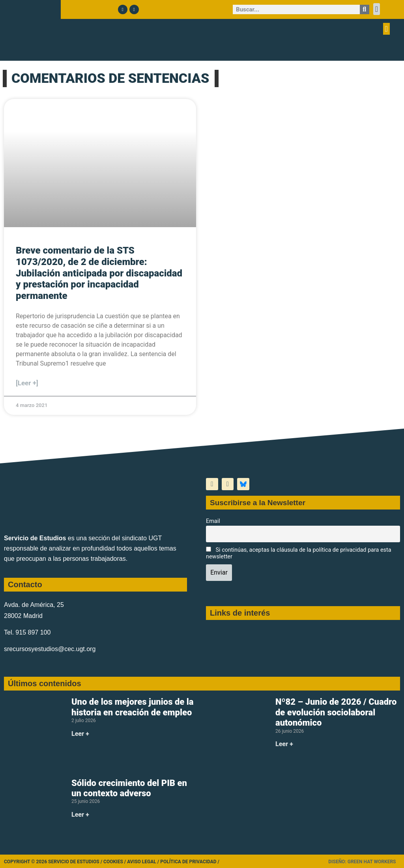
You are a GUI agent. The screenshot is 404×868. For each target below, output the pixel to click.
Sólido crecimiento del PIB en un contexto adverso (129, 788)
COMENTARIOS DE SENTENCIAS (110, 78)
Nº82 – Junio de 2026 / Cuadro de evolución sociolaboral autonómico (336, 712)
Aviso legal (142, 862)
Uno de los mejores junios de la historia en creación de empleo (133, 707)
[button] (377, 9)
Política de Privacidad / (190, 862)
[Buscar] (365, 9)
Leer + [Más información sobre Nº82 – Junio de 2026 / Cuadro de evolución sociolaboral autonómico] (284, 744)
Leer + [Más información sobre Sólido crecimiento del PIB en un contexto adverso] (80, 815)
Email (213, 521)
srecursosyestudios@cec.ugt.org (50, 649)
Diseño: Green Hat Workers (362, 862)
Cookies (113, 862)
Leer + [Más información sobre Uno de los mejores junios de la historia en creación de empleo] (80, 734)
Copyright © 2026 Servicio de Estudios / (54, 862)
